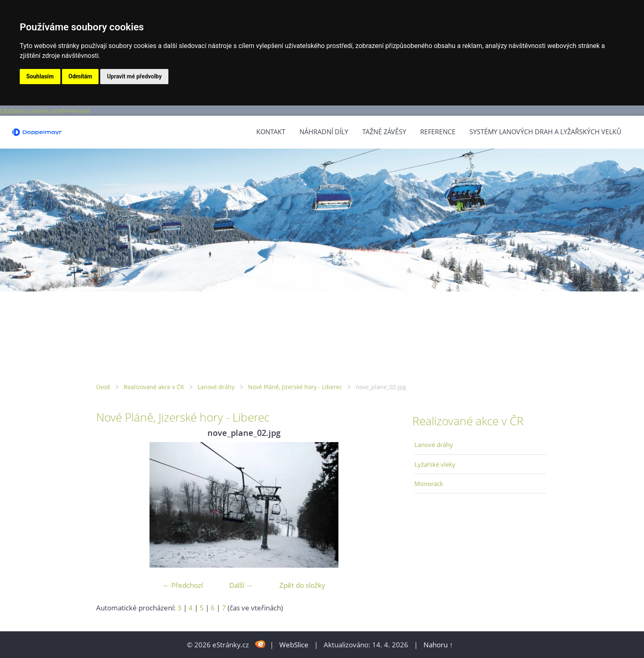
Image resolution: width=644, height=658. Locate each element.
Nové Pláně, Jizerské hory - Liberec (295, 387)
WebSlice (294, 645)
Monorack (429, 484)
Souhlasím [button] (40, 76)
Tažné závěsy (384, 132)
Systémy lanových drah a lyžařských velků (545, 132)
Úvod (103, 387)
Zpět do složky (302, 585)
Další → (241, 585)
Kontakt (271, 132)
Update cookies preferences (45, 111)
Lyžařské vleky (435, 464)
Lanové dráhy (216, 387)
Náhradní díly (324, 132)
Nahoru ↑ (438, 645)
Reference (438, 132)
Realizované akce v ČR (154, 387)
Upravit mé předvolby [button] (134, 76)
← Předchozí (183, 585)
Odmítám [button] (80, 76)
